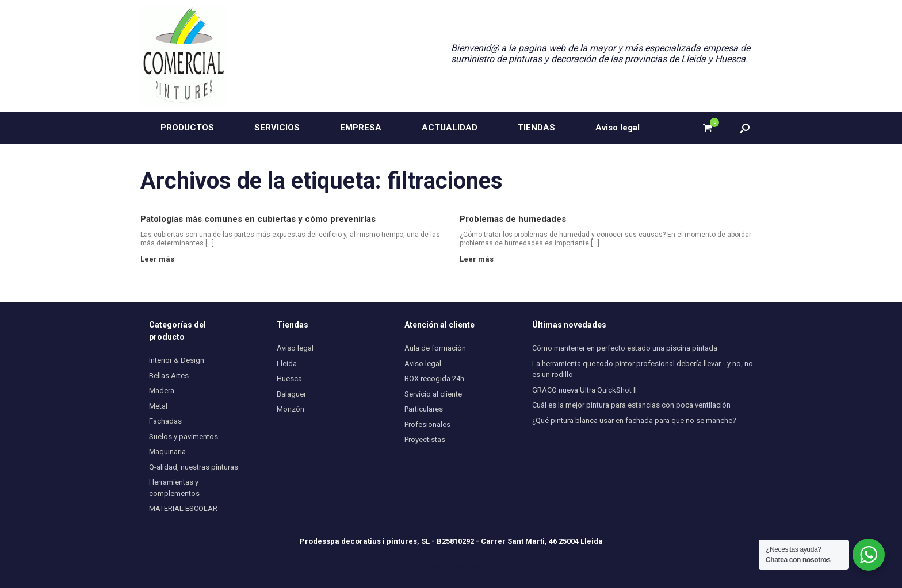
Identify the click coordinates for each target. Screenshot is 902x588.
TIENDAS (536, 128)
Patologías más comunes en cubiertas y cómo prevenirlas (258, 219)
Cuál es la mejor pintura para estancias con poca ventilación (631, 405)
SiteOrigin (467, 566)
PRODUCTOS (187, 128)
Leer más (160, 259)
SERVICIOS (277, 128)
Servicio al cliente (433, 394)
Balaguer (291, 394)
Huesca (289, 378)
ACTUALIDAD (450, 128)
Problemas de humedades (513, 219)
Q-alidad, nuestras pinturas (194, 467)
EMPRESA (361, 128)
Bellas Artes (169, 376)
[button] (745, 128)
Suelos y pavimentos (184, 437)
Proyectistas (425, 439)
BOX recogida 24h (434, 378)
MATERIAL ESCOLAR (183, 508)
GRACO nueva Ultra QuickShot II (584, 390)
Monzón (291, 409)
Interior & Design (177, 360)
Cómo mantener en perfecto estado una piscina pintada (625, 348)
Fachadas (165, 421)
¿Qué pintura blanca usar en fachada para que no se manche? (634, 420)
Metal (158, 406)
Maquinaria (167, 451)
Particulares (424, 409)
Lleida (287, 364)
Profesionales (427, 424)
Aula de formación (435, 348)
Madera (162, 391)
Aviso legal (618, 128)
